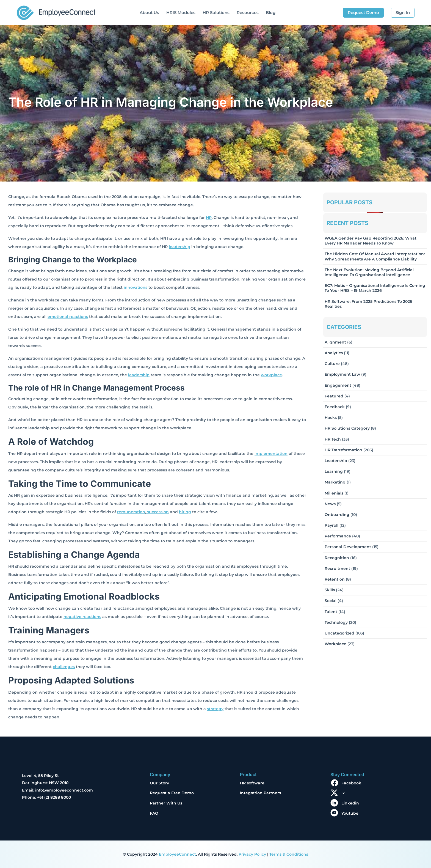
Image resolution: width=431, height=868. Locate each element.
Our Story (159, 783)
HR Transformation (343, 450)
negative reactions (82, 617)
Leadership (336, 461)
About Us (149, 13)
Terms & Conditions (289, 854)
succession (157, 512)
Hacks (331, 417)
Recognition (337, 558)
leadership (179, 247)
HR (209, 218)
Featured (334, 396)
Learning (334, 471)
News (330, 504)
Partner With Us (166, 803)
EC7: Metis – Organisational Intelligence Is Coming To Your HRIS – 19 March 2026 (375, 288)
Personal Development (348, 547)
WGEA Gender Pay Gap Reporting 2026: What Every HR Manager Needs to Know (371, 241)
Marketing (335, 482)
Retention (335, 579)
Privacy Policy (252, 854)
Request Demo (363, 13)
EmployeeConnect (177, 854)
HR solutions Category (347, 428)
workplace (271, 375)
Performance (338, 536)
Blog (271, 13)
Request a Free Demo (172, 793)
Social (331, 601)
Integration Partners (260, 793)
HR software (252, 783)
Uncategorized (339, 633)
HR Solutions (216, 13)
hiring (185, 512)
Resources (248, 13)
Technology (336, 622)
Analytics (334, 353)
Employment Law (342, 374)
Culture (332, 364)
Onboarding (337, 515)
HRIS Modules (181, 13)
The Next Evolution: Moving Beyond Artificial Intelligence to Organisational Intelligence (369, 272)
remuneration (131, 512)
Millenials (334, 493)
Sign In (403, 13)
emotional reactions (68, 317)
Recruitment (337, 568)
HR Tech (333, 439)
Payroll (331, 525)
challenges (64, 667)
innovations (136, 287)
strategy (215, 709)
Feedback (335, 407)
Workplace (335, 644)
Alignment (335, 342)
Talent (331, 612)
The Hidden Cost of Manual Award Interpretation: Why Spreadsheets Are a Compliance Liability (375, 256)
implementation (271, 454)
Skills (330, 590)
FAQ (154, 813)
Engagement (338, 385)
